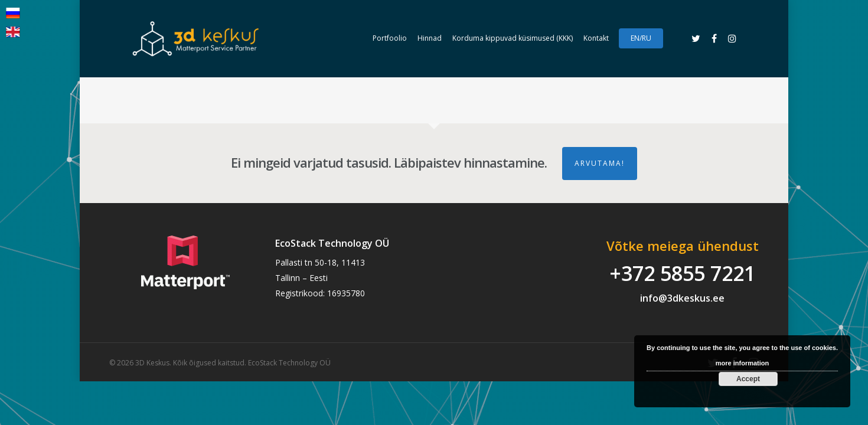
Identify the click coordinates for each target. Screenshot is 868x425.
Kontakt (596, 38)
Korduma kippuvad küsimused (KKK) (513, 38)
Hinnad (430, 38)
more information (742, 363)
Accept (748, 379)
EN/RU (641, 38)
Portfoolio (390, 38)
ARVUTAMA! (600, 163)
